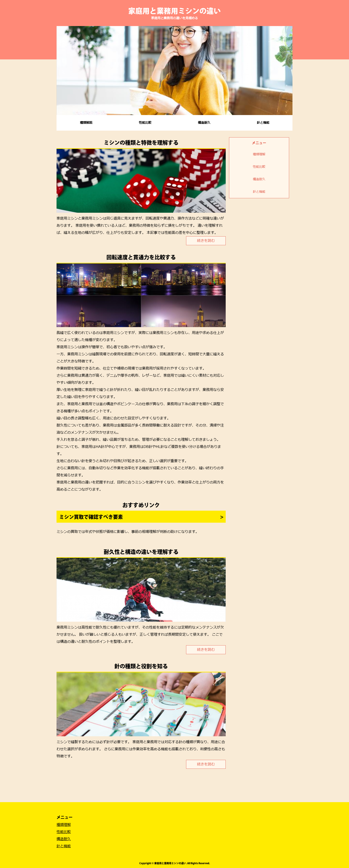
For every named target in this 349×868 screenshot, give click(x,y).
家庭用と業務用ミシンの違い (174, 11)
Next (287, 71)
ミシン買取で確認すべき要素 (91, 517)
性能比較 (145, 123)
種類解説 (86, 123)
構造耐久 (204, 123)
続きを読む (206, 241)
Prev (62, 71)
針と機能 (263, 123)
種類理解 (259, 154)
